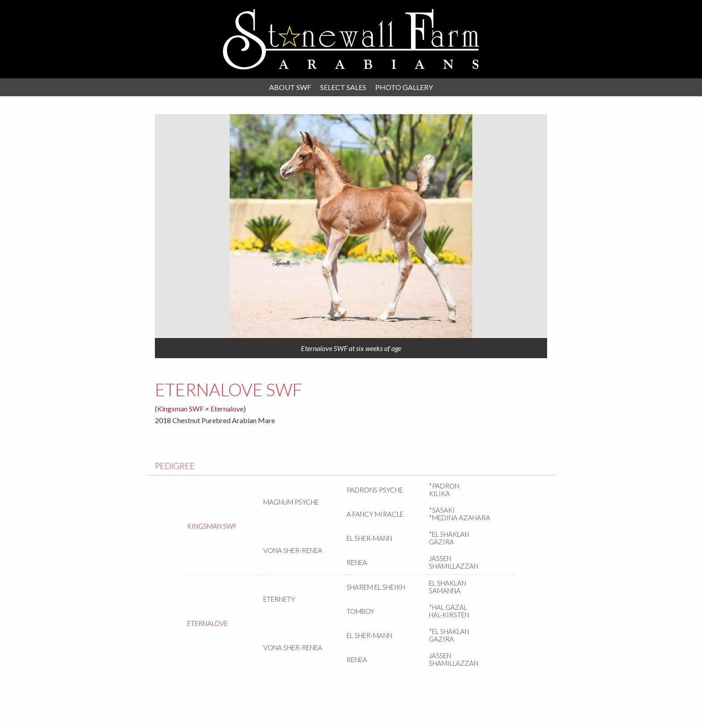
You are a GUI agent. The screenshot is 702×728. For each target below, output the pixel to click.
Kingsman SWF (180, 409)
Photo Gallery (404, 87)
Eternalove (227, 409)
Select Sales (343, 87)
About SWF (290, 87)
